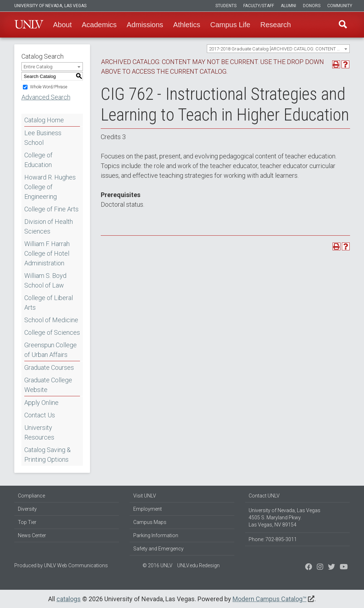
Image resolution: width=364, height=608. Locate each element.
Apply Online (41, 403)
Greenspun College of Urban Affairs (51, 350)
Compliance (31, 496)
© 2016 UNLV (158, 565)
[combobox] (278, 49)
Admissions (145, 25)
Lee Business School (43, 138)
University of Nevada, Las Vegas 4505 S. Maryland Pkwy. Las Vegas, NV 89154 (285, 518)
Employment (148, 509)
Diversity (27, 509)
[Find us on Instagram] (331, 568)
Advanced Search (46, 97)
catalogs (69, 599)
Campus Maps (150, 522)
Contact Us (40, 415)
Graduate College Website (48, 385)
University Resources (39, 432)
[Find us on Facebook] (309, 568)
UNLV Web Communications (76, 565)
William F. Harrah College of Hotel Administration (47, 253)
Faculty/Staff (259, 6)
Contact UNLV (264, 496)
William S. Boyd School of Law (45, 280)
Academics (99, 25)
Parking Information (156, 535)
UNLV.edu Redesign (198, 565)
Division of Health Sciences (49, 226)
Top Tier (27, 522)
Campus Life (230, 25)
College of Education (38, 160)
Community (340, 6)
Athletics (187, 25)
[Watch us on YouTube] (344, 568)
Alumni (288, 6)
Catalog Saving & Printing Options (48, 455)
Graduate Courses (49, 367)
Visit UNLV (145, 496)
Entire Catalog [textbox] (38, 67)
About (63, 25)
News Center (32, 535)
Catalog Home (44, 120)
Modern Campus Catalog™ (270, 599)
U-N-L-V (29, 25)
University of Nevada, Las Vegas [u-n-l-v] (50, 6)
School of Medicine (51, 320)
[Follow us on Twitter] (320, 568)
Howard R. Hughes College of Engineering (50, 187)
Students (226, 6)
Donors (312, 6)
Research (276, 25)
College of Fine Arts (51, 209)
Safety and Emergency (158, 549)
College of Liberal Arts (49, 303)
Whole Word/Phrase (49, 87)
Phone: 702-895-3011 (273, 539)
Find (343, 25)
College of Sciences (52, 332)
